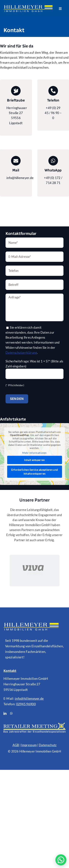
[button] (61, 860)
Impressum (29, 745)
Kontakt (10, 671)
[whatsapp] (11, 713)
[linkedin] (5, 713)
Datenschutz (48, 745)
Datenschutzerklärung (21, 353)
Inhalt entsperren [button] (34, 460)
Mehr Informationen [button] (34, 453)
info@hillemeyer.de (29, 698)
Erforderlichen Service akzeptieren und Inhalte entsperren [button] (35, 472)
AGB (16, 745)
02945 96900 (26, 704)
